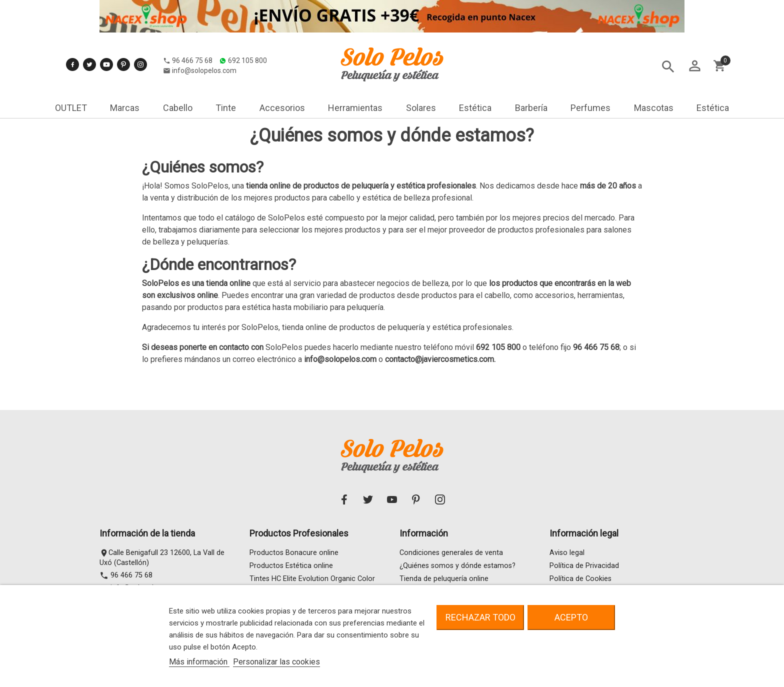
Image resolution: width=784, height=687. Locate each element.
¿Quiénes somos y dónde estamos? (457, 566)
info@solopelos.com (106, 78)
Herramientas (355, 108)
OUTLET (71, 108)
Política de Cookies (580, 579)
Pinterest (123, 52)
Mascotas (654, 108)
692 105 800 (149, 68)
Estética (475, 108)
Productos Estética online (291, 566)
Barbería (531, 108)
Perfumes (590, 108)
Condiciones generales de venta (451, 553)
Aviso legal (567, 553)
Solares (421, 108)
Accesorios (282, 108)
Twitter (89, 52)
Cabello (178, 108)
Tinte (226, 108)
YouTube (106, 52)
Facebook (72, 52)
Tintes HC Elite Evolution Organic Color (312, 579)
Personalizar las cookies (276, 662)
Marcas (125, 108)
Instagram (140, 52)
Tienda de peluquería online (444, 579)
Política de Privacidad (584, 566)
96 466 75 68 (94, 68)
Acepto (571, 617)
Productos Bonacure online (294, 553)
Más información (199, 662)
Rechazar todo (480, 617)
